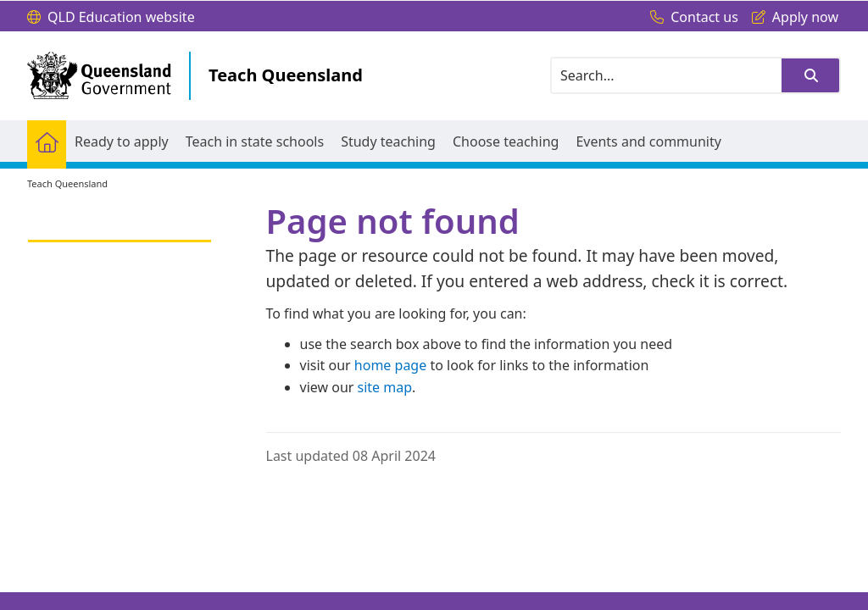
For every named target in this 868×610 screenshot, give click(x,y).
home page (390, 365)
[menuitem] (47, 141)
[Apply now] (791, 18)
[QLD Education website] (111, 18)
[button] (810, 75)
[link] (120, 233)
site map (385, 387)
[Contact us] (690, 18)
